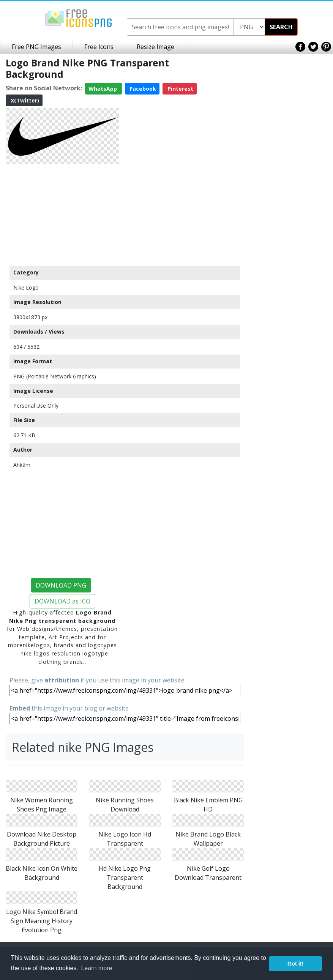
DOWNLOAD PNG (61, 585)
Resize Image (155, 47)
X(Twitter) (24, 100)
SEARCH (281, 27)
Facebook (142, 89)
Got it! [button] (295, 964)
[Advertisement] (62, 214)
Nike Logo (26, 288)
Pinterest (180, 89)
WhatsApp (103, 89)
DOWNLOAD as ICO (62, 601)
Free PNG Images (36, 47)
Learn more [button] (96, 968)
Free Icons (99, 47)
